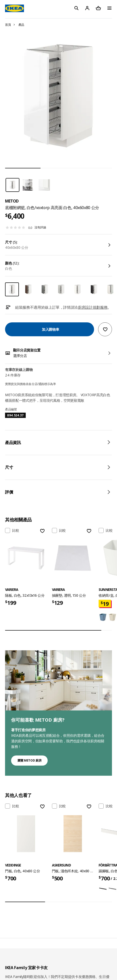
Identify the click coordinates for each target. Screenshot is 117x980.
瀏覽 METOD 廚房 (29, 760)
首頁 (8, 25)
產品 (21, 25)
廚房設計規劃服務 (93, 307)
